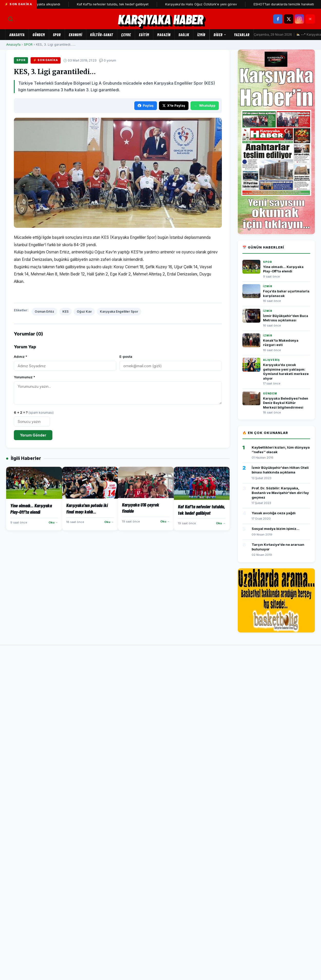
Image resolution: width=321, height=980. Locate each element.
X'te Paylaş (174, 106)
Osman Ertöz (44, 311)
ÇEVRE (126, 35)
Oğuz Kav (84, 311)
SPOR (57, 35)
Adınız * (21, 357)
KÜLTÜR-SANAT (102, 35)
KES (65, 311)
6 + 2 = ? (34, 412)
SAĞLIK (184, 35)
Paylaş (146, 106)
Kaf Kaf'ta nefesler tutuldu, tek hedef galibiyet (121, 4)
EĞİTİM (144, 35)
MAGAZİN (164, 35)
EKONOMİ (75, 35)
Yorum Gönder (33, 435)
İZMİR (201, 35)
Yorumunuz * (25, 377)
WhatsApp (205, 106)
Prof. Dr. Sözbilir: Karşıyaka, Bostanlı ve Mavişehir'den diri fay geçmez (280, 493)
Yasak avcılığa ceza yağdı (274, 513)
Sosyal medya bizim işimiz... (276, 529)
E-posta (126, 357)
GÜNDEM (39, 35)
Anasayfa (17, 35)
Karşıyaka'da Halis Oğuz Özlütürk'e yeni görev (209, 4)
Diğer (220, 35)
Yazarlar (242, 35)
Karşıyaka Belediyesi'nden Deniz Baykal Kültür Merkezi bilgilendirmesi (286, 403)
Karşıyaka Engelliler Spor (119, 311)
